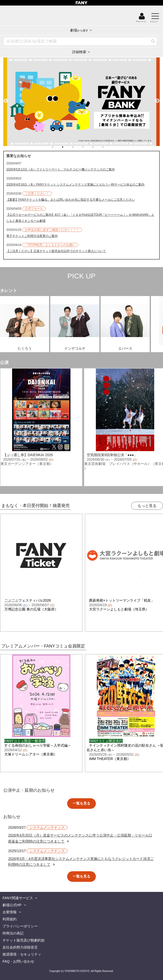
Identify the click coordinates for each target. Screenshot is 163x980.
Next (157, 99)
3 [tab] (78, 147)
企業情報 (10, 912)
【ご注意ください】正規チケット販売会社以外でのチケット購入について (56, 251)
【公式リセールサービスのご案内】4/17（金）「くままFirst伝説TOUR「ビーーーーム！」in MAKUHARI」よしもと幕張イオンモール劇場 (80, 218)
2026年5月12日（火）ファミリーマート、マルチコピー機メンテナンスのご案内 (60, 169)
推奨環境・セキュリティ (22, 954)
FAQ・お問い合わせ (18, 961)
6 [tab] (108, 147)
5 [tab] (98, 147)
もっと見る (147, 506)
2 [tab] (68, 147)
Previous (6, 99)
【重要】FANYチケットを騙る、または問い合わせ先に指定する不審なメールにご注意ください (71, 200)
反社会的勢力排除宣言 (20, 947)
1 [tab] (58, 147)
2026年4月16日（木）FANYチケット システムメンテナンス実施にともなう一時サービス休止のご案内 (75, 185)
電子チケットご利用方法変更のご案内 (32, 236)
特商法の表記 (13, 933)
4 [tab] (88, 147)
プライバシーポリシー (20, 926)
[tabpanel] (82, 102)
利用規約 (10, 919)
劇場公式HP (12, 905)
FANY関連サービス (18, 898)
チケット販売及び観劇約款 (24, 940)
